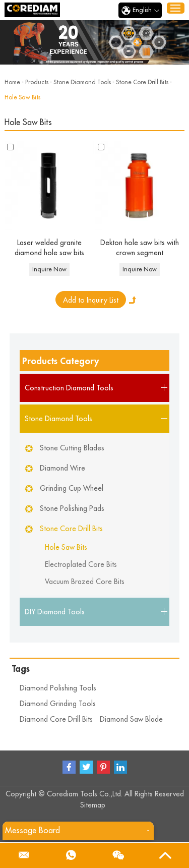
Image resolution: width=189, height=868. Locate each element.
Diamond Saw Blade (131, 719)
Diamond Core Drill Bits (56, 719)
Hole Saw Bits (22, 97)
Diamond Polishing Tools (58, 688)
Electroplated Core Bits (81, 564)
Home (12, 82)
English (140, 11)
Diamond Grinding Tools (58, 704)
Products (37, 82)
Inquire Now (49, 269)
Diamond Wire (62, 468)
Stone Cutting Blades (72, 448)
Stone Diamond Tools (82, 82)
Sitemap (93, 805)
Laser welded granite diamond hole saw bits (49, 248)
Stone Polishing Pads (72, 508)
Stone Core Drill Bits (142, 82)
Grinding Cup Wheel (72, 488)
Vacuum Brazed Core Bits (85, 582)
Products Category (60, 361)
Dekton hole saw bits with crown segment (140, 248)
